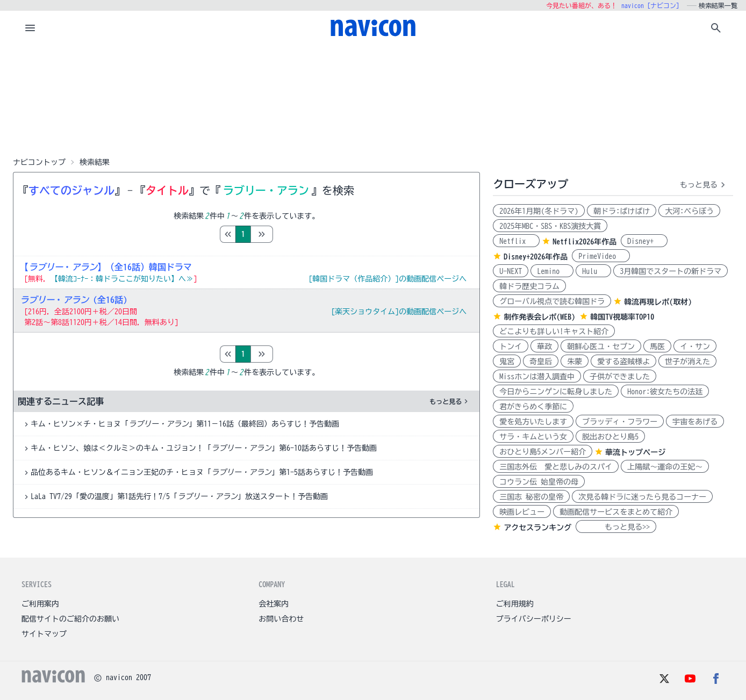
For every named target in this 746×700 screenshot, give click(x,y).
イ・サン (695, 347)
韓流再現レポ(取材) (658, 302)
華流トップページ (635, 452)
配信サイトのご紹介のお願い (70, 619)
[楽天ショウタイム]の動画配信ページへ (399, 312)
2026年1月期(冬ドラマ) (539, 211)
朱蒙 (575, 362)
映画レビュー (522, 512)
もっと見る (450, 401)
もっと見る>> (616, 527)
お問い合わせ (281, 619)
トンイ (511, 347)
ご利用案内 (40, 604)
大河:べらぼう (689, 211)
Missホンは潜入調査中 (537, 377)
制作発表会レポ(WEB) (539, 317)
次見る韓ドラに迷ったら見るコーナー (642, 497)
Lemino (552, 271)
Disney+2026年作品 (536, 257)
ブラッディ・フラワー (620, 422)
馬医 (657, 347)
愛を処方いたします (533, 422)
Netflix (516, 241)
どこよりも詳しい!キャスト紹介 (554, 331)
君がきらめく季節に (533, 407)
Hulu (593, 271)
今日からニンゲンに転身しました (556, 392)
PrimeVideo (601, 256)
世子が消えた (687, 362)
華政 (544, 347)
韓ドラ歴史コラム (529, 286)
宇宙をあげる (695, 422)
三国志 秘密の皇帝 (531, 497)
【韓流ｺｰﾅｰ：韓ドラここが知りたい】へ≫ (122, 279)
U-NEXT (511, 271)
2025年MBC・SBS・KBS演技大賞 (550, 226)
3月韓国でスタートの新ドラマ (670, 271)
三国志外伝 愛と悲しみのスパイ (556, 467)
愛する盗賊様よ (623, 362)
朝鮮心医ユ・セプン (601, 347)
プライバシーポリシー (534, 619)
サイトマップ (44, 634)
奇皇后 (541, 362)
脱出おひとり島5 (610, 437)
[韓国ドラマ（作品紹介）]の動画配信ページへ (388, 279)
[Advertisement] (373, 99)
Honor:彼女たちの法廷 (665, 392)
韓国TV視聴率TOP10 (622, 317)
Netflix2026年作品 (584, 242)
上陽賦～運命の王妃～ (665, 467)
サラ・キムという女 (533, 437)
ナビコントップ (39, 162)
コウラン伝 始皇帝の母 (539, 482)
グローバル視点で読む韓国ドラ (552, 301)
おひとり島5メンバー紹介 (543, 452)
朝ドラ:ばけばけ (622, 211)
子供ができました (620, 377)
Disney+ (644, 241)
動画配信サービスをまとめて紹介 (616, 512)
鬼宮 (507, 362)
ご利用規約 (515, 604)
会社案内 (274, 604)
